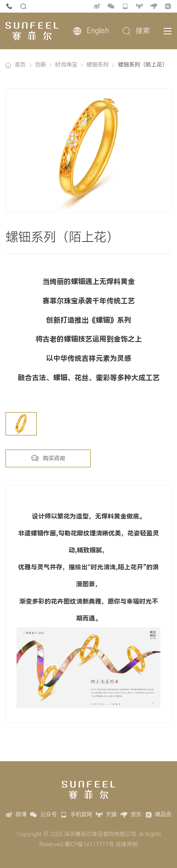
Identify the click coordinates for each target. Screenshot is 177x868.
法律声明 (127, 845)
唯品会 (168, 6)
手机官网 (125, 6)
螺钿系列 (97, 65)
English (98, 31)
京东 (154, 6)
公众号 (111, 6)
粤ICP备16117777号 (89, 845)
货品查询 (23, 6)
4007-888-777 (9, 6)
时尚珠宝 (66, 65)
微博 (97, 6)
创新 (41, 65)
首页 (20, 65)
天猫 (140, 6)
